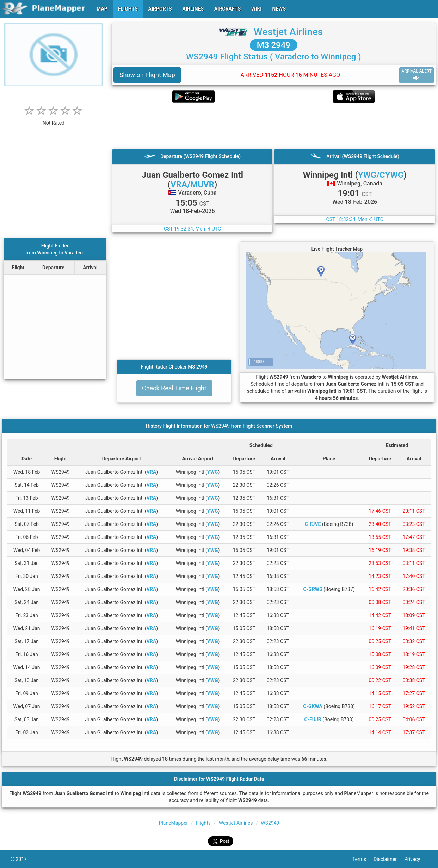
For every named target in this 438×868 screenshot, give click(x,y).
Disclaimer (389, 859)
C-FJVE (313, 524)
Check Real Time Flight (174, 388)
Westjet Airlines (288, 32)
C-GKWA (313, 706)
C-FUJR (313, 719)
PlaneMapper (174, 823)
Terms (363, 859)
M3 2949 (274, 45)
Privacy (416, 859)
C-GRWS (313, 589)
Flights (203, 823)
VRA (152, 472)
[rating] (54, 119)
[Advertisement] (274, 126)
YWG (213, 472)
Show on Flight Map (147, 75)
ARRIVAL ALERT (417, 75)
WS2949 (270, 823)
